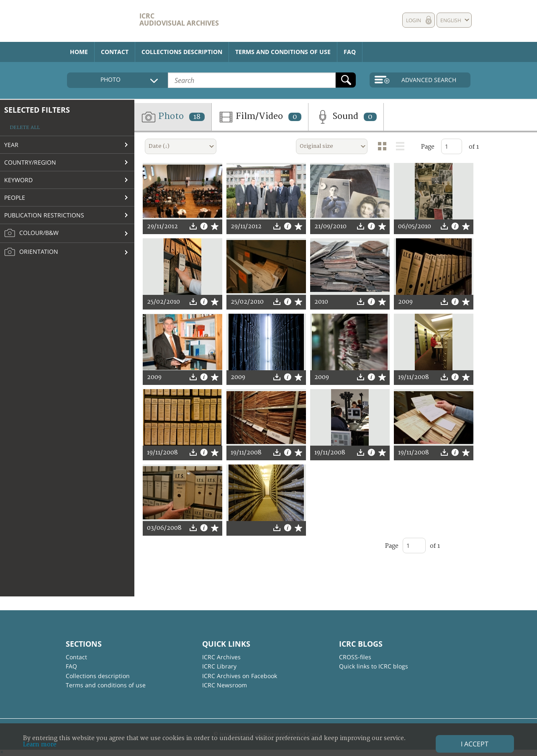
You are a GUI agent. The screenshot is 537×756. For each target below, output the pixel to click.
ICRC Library (219, 666)
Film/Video (260, 117)
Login (414, 20)
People (15, 197)
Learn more (40, 744)
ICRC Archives (221, 657)
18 (197, 117)
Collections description (182, 52)
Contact (115, 52)
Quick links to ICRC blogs (374, 666)
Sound (346, 117)
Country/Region (30, 162)
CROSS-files (355, 657)
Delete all (25, 128)
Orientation (31, 252)
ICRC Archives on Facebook (240, 676)
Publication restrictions (44, 215)
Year (11, 145)
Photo (173, 117)
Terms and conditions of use (283, 52)
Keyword (18, 180)
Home (79, 52)
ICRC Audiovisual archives (179, 19)
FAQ (350, 52)
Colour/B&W (31, 233)
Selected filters (37, 110)
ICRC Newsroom (225, 685)
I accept (475, 744)
